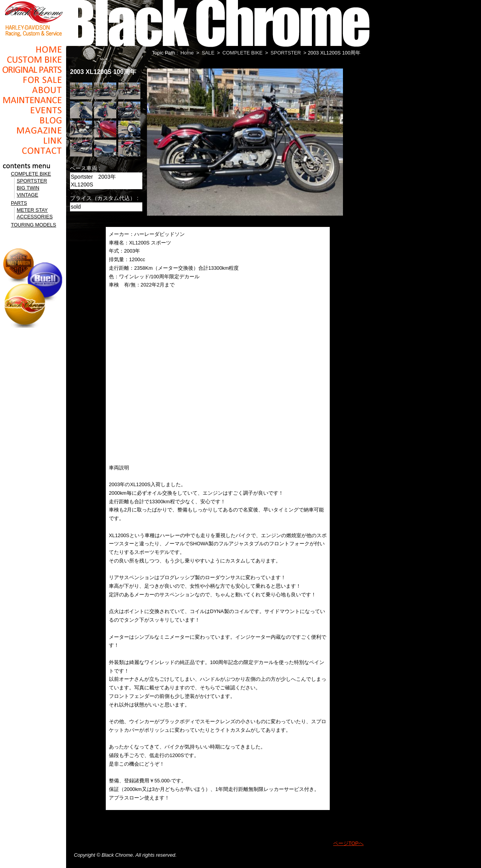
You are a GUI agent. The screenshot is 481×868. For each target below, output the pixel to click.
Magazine (33, 130)
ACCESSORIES (35, 217)
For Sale (33, 80)
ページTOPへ (348, 843)
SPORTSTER (32, 181)
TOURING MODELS (33, 225)
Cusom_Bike (33, 60)
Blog (33, 120)
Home (33, 49)
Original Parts (33, 70)
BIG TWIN (28, 188)
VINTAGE (27, 195)
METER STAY (32, 210)
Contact (33, 151)
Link (33, 141)
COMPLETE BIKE (31, 174)
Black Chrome (33, 18)
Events (33, 110)
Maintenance (33, 100)
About (33, 90)
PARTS (19, 203)
